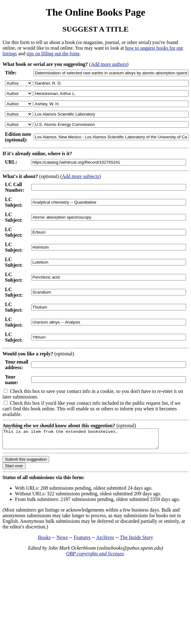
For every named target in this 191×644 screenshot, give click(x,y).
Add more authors (109, 64)
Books (44, 541)
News (62, 541)
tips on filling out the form (53, 54)
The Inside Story (137, 541)
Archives (105, 541)
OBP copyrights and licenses (95, 557)
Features (82, 541)
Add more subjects (80, 176)
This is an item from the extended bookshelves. (90, 441)
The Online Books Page (95, 12)
